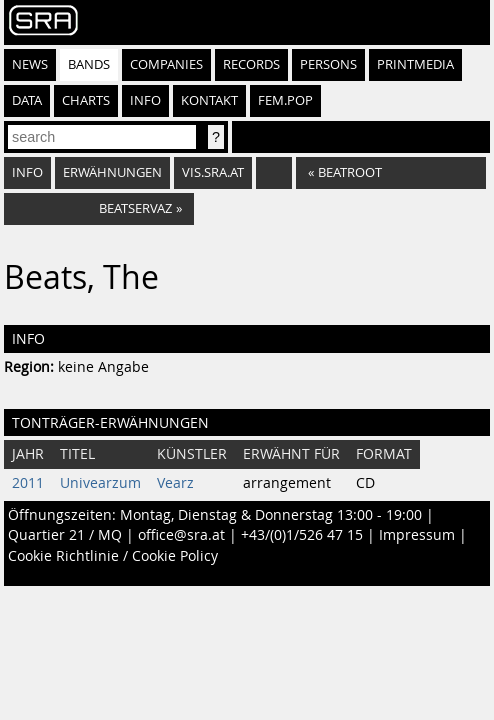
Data (27, 100)
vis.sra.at (213, 172)
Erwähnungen (112, 172)
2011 (28, 483)
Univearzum (100, 483)
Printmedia (415, 64)
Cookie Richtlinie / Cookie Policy (113, 556)
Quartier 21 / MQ (65, 535)
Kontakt (209, 100)
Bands (89, 64)
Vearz (175, 483)
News (30, 64)
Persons (328, 64)
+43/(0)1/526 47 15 (302, 535)
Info (145, 100)
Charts (86, 100)
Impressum (417, 535)
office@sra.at (181, 535)
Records (251, 64)
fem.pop (285, 100)
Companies (166, 64)
